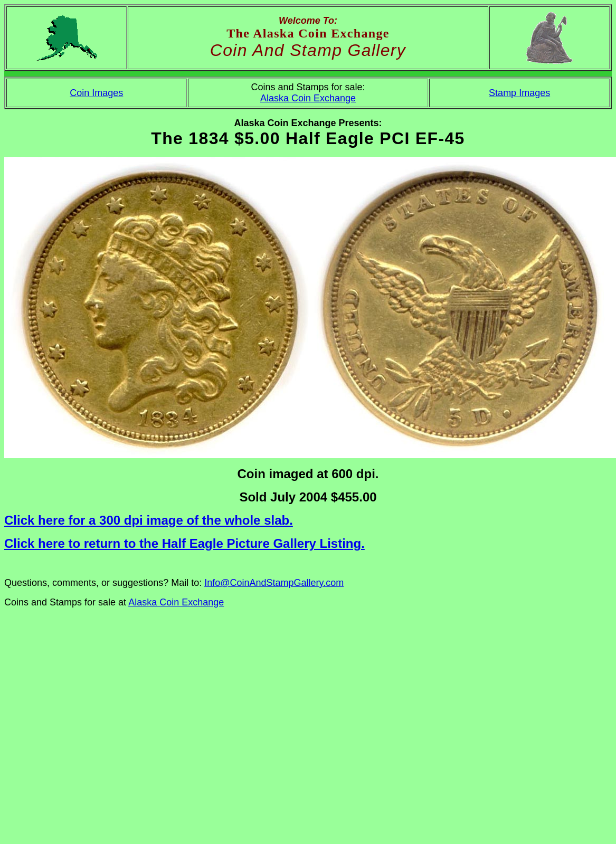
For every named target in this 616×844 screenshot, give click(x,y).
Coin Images (96, 93)
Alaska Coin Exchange (308, 98)
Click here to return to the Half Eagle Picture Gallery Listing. (184, 543)
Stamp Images (519, 93)
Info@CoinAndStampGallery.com (274, 583)
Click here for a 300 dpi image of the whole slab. (149, 520)
